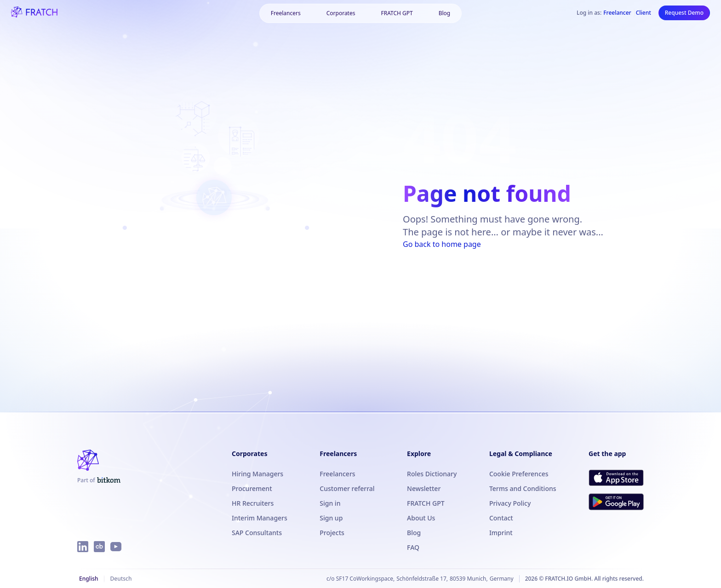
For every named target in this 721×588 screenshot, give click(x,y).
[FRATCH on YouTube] (116, 547)
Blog (445, 13)
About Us (421, 518)
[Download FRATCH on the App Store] (616, 478)
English (89, 579)
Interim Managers (260, 518)
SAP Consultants (257, 533)
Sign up (331, 518)
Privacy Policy (510, 503)
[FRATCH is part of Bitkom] (99, 480)
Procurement (252, 488)
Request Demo (684, 13)
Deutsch (121, 579)
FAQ (413, 547)
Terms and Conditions (523, 488)
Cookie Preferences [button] (519, 474)
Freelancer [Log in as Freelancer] (617, 13)
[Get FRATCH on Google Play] (616, 502)
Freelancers (286, 13)
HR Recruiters (253, 503)
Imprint (501, 533)
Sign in (330, 503)
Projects (332, 533)
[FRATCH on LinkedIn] (83, 547)
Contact (501, 518)
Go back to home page (442, 244)
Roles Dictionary (432, 474)
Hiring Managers (257, 474)
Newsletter (424, 488)
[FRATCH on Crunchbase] (99, 547)
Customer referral (347, 488)
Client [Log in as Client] (644, 13)
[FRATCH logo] (34, 13)
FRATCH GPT (397, 13)
